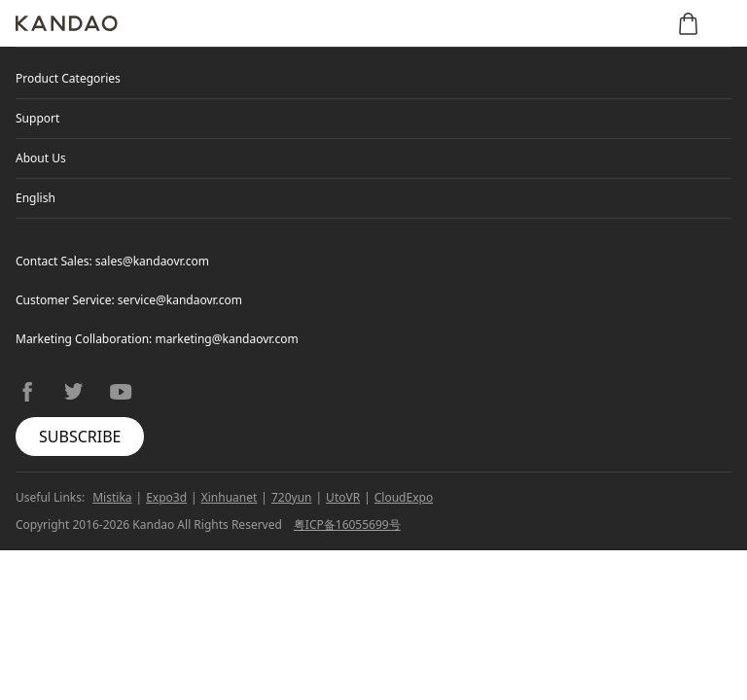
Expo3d (166, 497)
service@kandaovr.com (180, 300)
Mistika (112, 497)
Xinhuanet (230, 497)
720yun (292, 497)
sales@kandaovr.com (152, 261)
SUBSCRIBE (80, 437)
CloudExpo (404, 497)
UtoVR (343, 497)
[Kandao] (67, 23)
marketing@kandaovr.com (226, 339)
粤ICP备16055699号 (347, 525)
